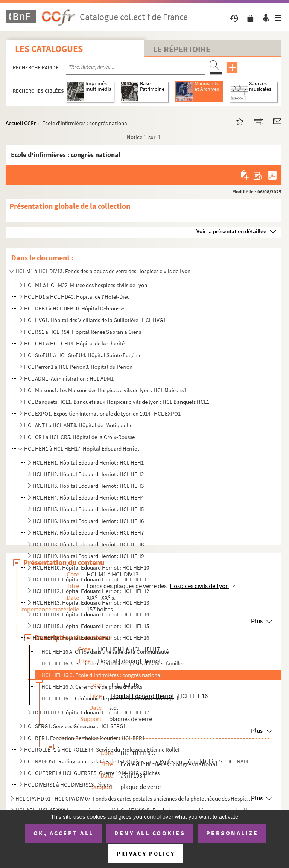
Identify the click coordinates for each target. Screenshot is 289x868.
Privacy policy (146, 853)
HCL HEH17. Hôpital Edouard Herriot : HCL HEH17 (91, 712)
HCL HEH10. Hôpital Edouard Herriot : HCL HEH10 (91, 568)
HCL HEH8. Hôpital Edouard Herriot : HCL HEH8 (88, 544)
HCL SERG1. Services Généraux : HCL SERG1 (75, 726)
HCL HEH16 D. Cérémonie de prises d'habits (92, 687)
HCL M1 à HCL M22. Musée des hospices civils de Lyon (86, 285)
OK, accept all (64, 833)
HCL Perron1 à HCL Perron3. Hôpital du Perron (78, 367)
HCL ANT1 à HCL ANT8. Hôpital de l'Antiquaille (78, 425)
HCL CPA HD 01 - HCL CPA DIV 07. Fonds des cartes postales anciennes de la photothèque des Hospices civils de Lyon (135, 798)
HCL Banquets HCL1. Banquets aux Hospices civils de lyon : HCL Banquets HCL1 (117, 402)
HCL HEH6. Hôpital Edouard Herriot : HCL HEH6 (88, 521)
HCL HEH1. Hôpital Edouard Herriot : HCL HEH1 (88, 462)
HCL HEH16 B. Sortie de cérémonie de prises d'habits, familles (113, 663)
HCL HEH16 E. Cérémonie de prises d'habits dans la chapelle (111, 698)
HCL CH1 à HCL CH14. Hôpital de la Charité (74, 343)
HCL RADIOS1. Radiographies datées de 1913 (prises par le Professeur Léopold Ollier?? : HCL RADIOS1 (140, 761)
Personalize (232, 833)
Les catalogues (49, 49)
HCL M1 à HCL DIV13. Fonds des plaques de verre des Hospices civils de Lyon (103, 271)
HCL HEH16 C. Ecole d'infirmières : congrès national (102, 675)
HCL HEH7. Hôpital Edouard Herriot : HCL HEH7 (88, 533)
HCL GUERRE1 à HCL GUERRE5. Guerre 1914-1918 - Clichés (92, 773)
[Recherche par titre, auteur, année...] (136, 67)
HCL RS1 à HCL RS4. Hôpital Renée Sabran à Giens (83, 332)
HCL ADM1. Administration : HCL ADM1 (69, 378)
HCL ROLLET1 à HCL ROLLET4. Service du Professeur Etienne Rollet (102, 750)
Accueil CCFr (21, 123)
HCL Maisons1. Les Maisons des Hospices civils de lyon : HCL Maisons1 (105, 390)
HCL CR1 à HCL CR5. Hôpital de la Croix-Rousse (79, 437)
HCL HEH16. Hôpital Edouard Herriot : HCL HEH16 (91, 638)
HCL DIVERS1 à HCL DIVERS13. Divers (67, 785)
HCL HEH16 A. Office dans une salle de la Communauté (105, 652)
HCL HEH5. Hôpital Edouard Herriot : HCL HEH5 (88, 509)
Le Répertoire (182, 49)
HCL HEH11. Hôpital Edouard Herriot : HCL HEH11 (91, 579)
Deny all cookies (150, 833)
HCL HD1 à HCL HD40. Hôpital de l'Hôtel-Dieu (77, 297)
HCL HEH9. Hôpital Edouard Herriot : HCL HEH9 (88, 556)
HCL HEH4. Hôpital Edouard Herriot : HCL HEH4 (88, 497)
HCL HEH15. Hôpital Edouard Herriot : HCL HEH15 (91, 626)
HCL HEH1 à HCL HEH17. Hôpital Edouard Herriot (82, 449)
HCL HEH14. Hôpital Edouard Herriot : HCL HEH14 (91, 614)
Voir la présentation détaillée (231, 231)
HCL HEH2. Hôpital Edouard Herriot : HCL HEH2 (88, 474)
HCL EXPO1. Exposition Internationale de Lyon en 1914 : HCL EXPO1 (102, 413)
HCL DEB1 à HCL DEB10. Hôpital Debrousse (74, 308)
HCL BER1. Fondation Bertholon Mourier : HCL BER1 (84, 738)
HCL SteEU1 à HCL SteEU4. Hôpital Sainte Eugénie (83, 355)
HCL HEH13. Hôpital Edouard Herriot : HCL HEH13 (91, 603)
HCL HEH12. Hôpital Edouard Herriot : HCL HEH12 (91, 591)
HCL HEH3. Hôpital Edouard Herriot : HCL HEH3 (88, 486)
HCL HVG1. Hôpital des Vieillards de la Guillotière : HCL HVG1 (95, 320)
